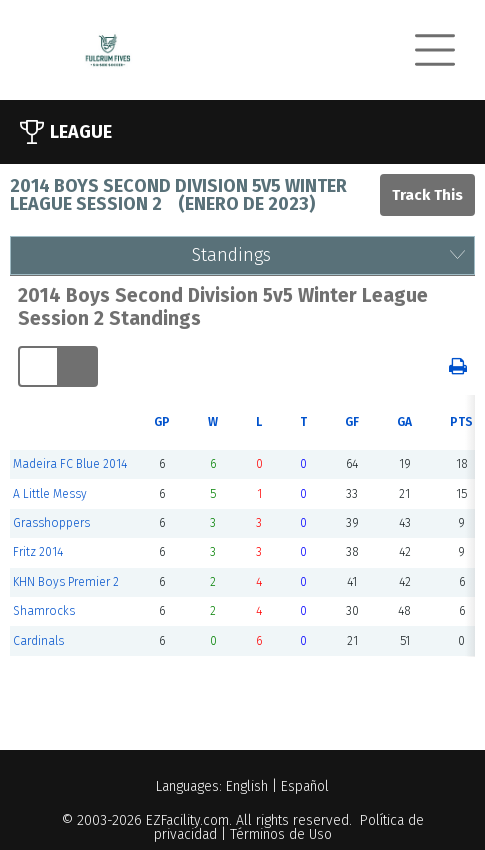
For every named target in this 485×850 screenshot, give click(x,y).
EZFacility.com (187, 820)
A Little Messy (50, 494)
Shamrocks (44, 611)
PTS (461, 422)
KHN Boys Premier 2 (66, 582)
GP (162, 422)
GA (404, 422)
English (247, 786)
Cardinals (38, 641)
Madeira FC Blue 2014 (70, 464)
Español (305, 786)
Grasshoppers (51, 523)
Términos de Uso (281, 834)
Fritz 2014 (38, 552)
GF (352, 422)
